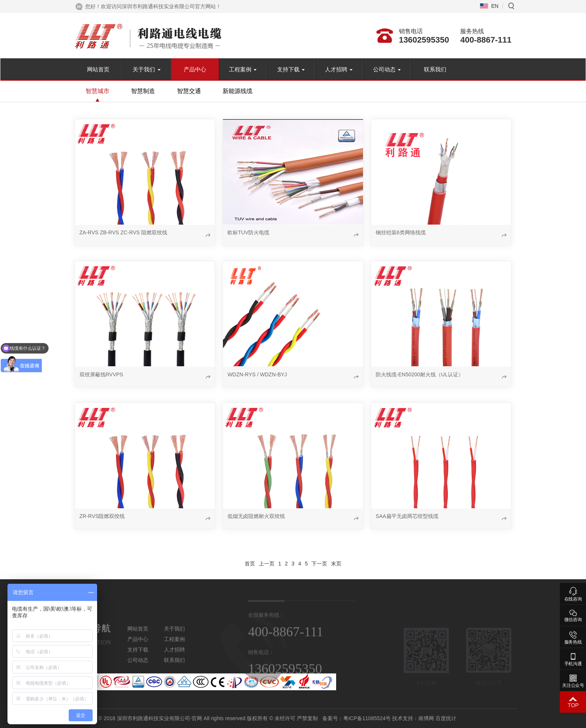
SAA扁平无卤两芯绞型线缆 (407, 516)
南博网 (490, 718)
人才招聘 (339, 69)
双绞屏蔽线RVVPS (101, 374)
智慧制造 (143, 91)
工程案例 (243, 69)
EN (495, 6)
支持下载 (291, 69)
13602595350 (424, 40)
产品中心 (195, 69)
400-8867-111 (486, 40)
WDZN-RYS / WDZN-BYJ (257, 374)
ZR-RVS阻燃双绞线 (102, 516)
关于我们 (146, 69)
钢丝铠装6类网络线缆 (401, 232)
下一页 (319, 564)
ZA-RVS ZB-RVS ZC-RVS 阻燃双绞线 (124, 232)
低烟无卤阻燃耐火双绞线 (256, 516)
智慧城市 (97, 91)
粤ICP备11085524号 (431, 718)
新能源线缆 (238, 91)
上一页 (267, 564)
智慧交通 (189, 91)
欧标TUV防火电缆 (248, 232)
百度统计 (510, 718)
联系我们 (435, 69)
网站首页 (98, 69)
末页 (336, 564)
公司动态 (387, 69)
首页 (250, 564)
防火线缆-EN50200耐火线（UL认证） (420, 374)
